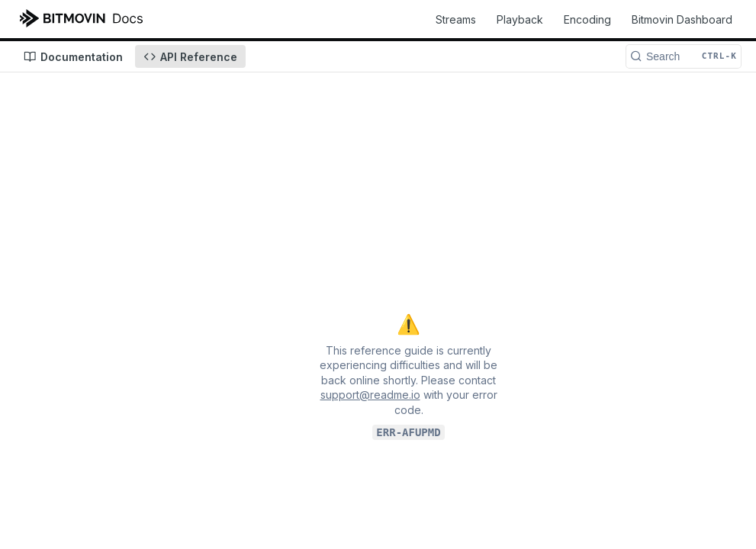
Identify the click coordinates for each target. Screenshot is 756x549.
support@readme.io (370, 395)
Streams (456, 19)
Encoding (587, 19)
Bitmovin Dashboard (682, 19)
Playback (520, 19)
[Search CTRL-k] (684, 56)
